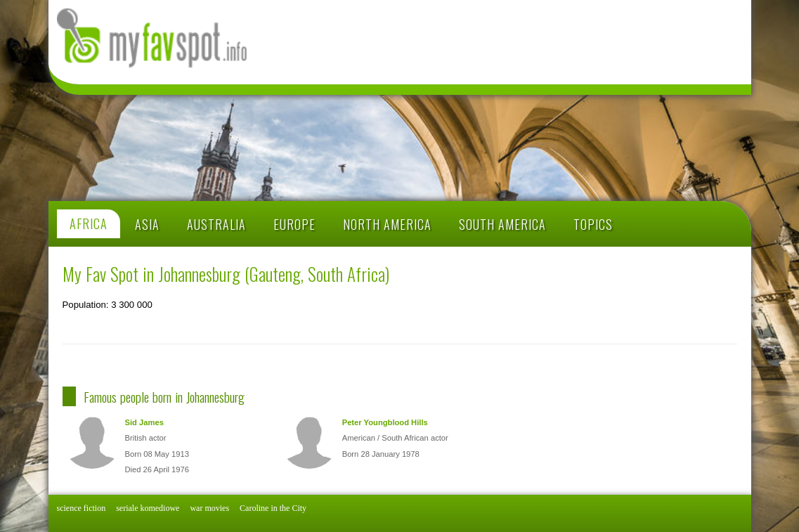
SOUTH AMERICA (502, 224)
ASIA (147, 224)
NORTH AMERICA (387, 224)
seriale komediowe (148, 508)
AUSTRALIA (216, 224)
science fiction (82, 508)
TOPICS (593, 224)
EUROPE (294, 224)
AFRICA (89, 224)
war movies (209, 508)
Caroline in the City (273, 508)
